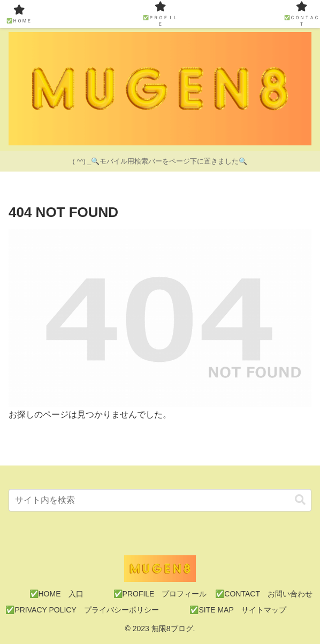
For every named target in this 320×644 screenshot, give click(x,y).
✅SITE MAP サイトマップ (238, 610)
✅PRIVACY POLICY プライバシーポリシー (82, 610)
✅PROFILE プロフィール (160, 594)
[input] (160, 500)
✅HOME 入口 (56, 594)
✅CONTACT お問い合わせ (264, 594)
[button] (300, 500)
